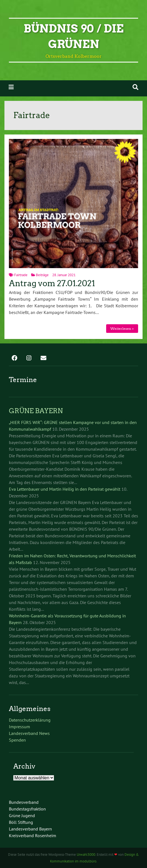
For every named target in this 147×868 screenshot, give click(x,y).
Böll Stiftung (21, 822)
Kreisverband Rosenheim (33, 835)
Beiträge (42, 275)
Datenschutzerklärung (30, 720)
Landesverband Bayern (30, 829)
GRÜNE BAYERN (36, 411)
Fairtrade (21, 275)
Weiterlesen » (122, 329)
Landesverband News (29, 733)
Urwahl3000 (86, 855)
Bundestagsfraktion (27, 809)
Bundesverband (24, 802)
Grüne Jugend (22, 815)
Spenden (17, 740)
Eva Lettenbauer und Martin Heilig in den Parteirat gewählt (65, 489)
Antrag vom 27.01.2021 (52, 283)
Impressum (19, 727)
